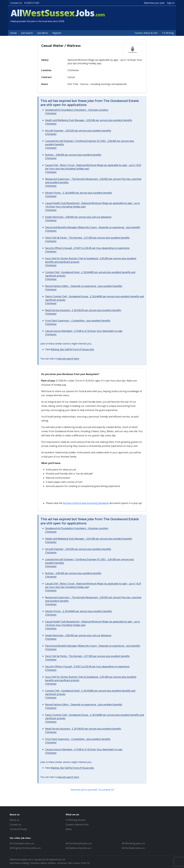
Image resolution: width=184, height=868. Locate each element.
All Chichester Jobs (22, 843)
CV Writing (168, 33)
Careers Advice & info (77, 825)
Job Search (27, 33)
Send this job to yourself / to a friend (92, 790)
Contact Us (16, 3)
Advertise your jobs (154, 3)
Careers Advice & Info (146, 33)
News (69, 829)
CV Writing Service (76, 820)
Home (13, 33)
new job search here (68, 359)
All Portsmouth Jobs (79, 843)
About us (15, 820)
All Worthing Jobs (133, 843)
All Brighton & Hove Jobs (25, 848)
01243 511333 (32, 3)
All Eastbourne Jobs (79, 848)
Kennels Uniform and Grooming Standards (86, 503)
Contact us (15, 825)
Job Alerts (43, 33)
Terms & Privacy (18, 829)
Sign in (171, 3)
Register (57, 33)
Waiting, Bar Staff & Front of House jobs (72, 349)
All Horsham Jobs (133, 848)
